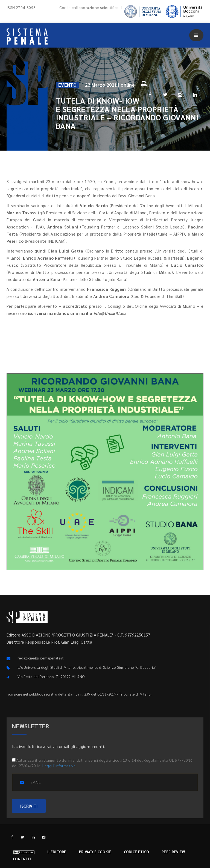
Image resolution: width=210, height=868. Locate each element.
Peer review (173, 852)
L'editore (57, 852)
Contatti (22, 859)
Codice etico (137, 852)
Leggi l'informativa (59, 766)
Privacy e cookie (95, 852)
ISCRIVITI (29, 806)
